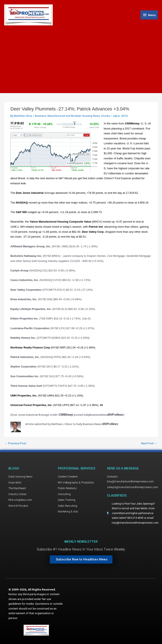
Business (41, 116)
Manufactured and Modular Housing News (74, 116)
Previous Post (15, 443)
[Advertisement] (81, 57)
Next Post (149, 443)
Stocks (105, 116)
